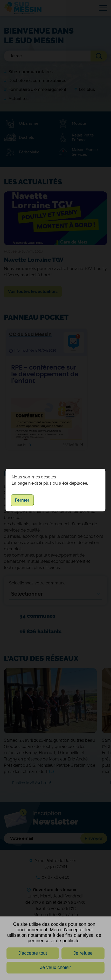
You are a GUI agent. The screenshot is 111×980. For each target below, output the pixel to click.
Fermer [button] (22, 500)
